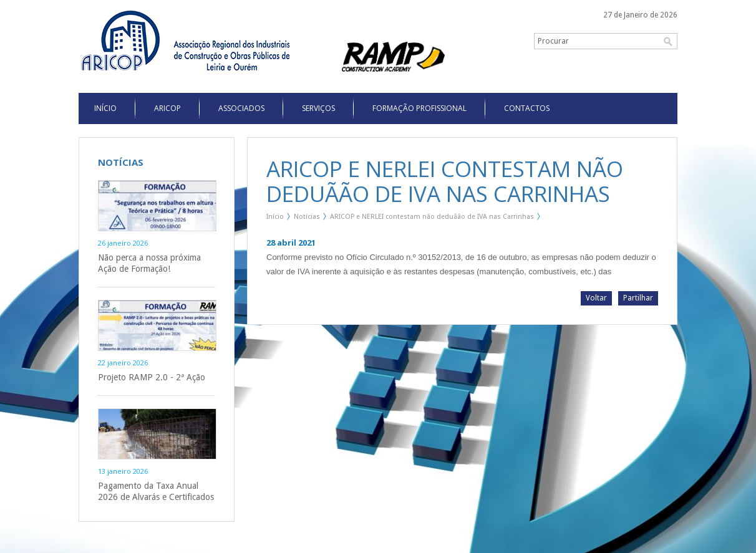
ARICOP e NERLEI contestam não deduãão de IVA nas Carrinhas (432, 217)
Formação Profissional (419, 108)
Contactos (527, 108)
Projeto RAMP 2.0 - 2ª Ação (152, 377)
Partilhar (638, 298)
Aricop (167, 108)
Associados (241, 108)
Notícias (307, 217)
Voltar (596, 298)
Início (275, 217)
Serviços (318, 108)
